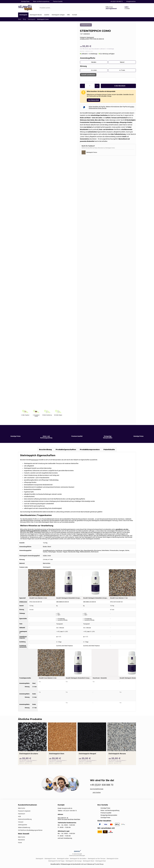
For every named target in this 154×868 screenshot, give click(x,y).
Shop (24, 19)
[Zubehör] (47, 15)
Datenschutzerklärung (25, 819)
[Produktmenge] (90, 86)
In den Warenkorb (118, 86)
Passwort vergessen (24, 811)
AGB (19, 816)
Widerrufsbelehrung (24, 827)
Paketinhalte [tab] (109, 450)
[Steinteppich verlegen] (58, 15)
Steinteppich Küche (112, 859)
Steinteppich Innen (50, 859)
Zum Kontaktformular (97, 789)
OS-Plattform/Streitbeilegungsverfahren (30, 830)
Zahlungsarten (23, 825)
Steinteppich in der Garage (74, 861)
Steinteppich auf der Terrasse (97, 859)
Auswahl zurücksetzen (88, 75)
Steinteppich (32, 19)
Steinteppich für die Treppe (56, 861)
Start (20, 19)
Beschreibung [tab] (45, 450)
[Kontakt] (75, 15)
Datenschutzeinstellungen (77, 856)
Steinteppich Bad (101, 861)
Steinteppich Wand (88, 861)
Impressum (22, 814)
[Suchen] (87, 8)
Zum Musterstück (93, 100)
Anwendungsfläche (88, 58)
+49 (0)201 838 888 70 (116, 1)
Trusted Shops (99, 864)
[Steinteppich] (23, 15)
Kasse (20, 843)
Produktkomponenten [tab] (90, 450)
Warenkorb (21, 840)
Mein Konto (22, 808)
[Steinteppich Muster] (36, 15)
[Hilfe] (68, 15)
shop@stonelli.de (131, 1)
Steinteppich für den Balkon (78, 859)
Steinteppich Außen (63, 859)
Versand (21, 822)
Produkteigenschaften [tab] (66, 450)
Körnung (83, 66)
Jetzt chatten (97, 792)
